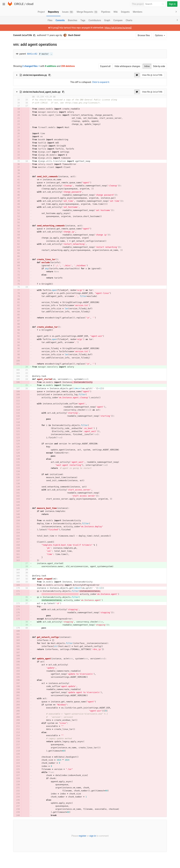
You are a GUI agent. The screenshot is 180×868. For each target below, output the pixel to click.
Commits (60, 20)
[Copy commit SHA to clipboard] (34, 35)
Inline (147, 66)
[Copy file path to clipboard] (50, 75)
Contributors (95, 20)
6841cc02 (32, 54)
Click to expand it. (101, 82)
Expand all (105, 66)
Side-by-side (159, 66)
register (82, 836)
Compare (118, 20)
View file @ (152, 75)
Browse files (144, 35)
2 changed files (31, 66)
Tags (83, 20)
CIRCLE (19, 4)
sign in (93, 836)
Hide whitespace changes (127, 66)
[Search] (155, 4)
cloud (30, 4)
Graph (107, 20)
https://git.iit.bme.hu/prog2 (118, 28)
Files (50, 20)
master (44, 54)
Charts (129, 20)
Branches (73, 20)
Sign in (172, 4)
